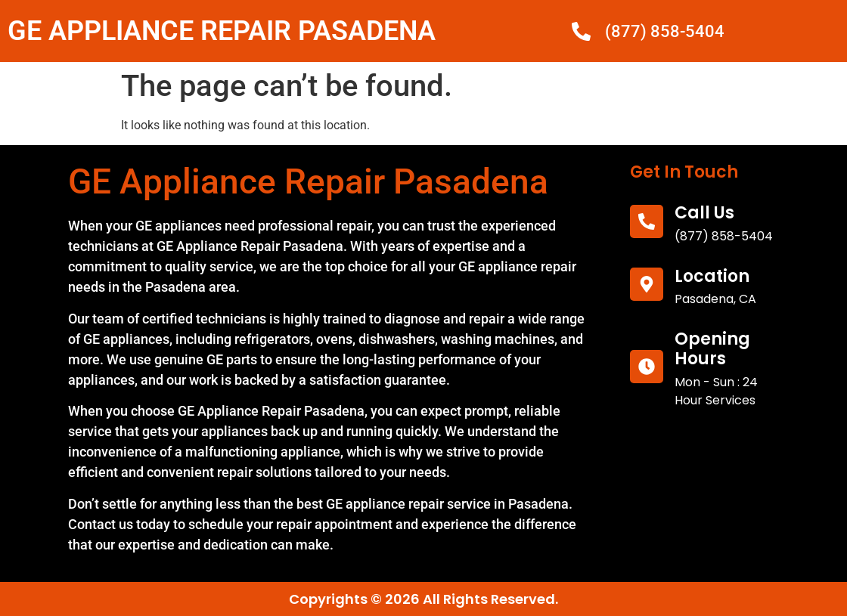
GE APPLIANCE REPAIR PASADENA (222, 31)
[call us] (647, 221)
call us (704, 213)
